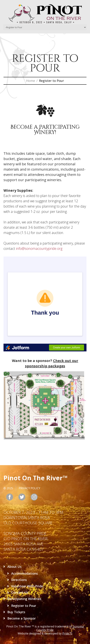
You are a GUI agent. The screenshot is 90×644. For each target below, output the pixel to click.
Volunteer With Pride (27, 586)
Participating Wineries (24, 599)
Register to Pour (24, 606)
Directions (19, 580)
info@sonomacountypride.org (39, 248)
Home (31, 81)
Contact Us (20, 592)
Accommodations (25, 573)
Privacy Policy (30, 488)
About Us (14, 567)
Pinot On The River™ (36, 478)
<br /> (45, 304)
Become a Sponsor (22, 618)
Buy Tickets (16, 612)
